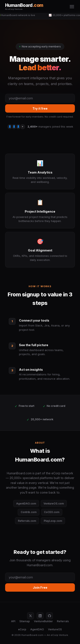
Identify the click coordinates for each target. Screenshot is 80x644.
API (13, 621)
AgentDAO (37, 629)
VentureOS (55, 629)
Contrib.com (29, 512)
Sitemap (25, 621)
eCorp (22, 629)
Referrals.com (27, 521)
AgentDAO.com (26, 504)
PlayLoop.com (53, 521)
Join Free (40, 587)
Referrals (63, 621)
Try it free (40, 108)
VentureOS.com (54, 504)
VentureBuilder (43, 621)
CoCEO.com (52, 512)
